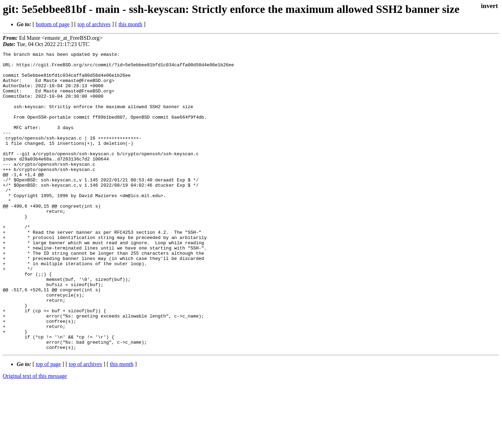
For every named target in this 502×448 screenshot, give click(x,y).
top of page (48, 424)
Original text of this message (35, 436)
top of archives (94, 24)
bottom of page (53, 24)
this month (130, 24)
